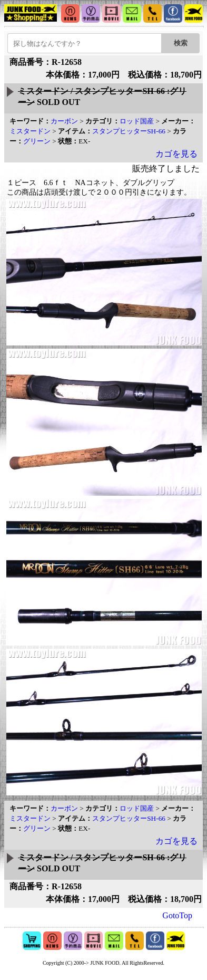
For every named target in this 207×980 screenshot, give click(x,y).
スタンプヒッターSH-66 (129, 131)
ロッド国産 (137, 121)
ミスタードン (30, 131)
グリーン (37, 141)
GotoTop (177, 915)
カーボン (64, 121)
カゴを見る (176, 154)
